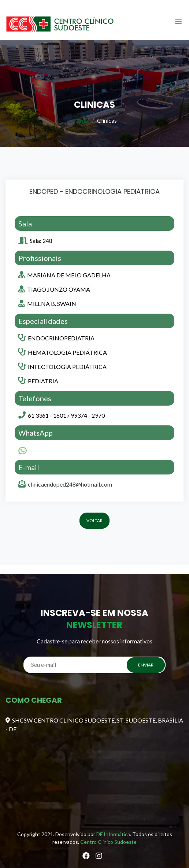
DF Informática (113, 834)
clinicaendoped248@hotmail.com (70, 484)
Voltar (94, 520)
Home (80, 120)
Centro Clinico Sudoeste (108, 842)
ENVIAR (146, 665)
